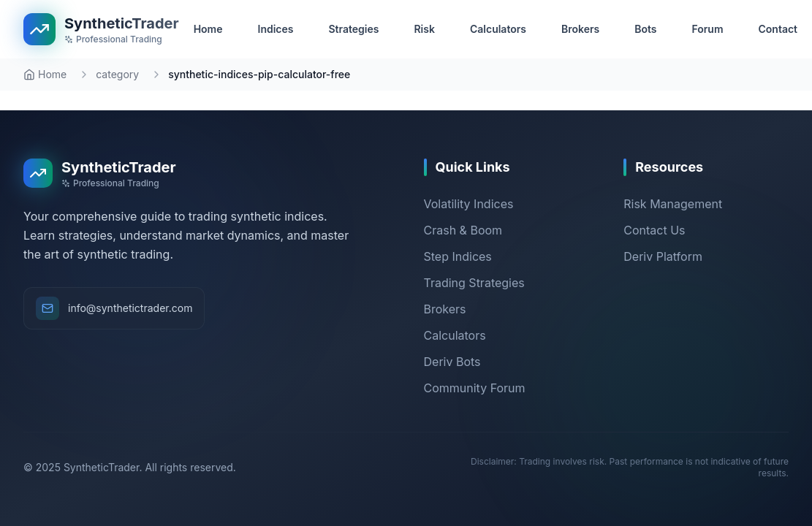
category (117, 74)
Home (45, 74)
